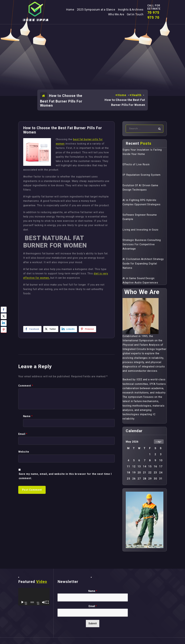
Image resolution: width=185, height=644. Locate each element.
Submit (93, 623)
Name (28, 513)
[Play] (22, 602)
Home (122, 95)
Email (23, 531)
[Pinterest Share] (87, 329)
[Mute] (44, 602)
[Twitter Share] (51, 329)
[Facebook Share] (32, 329)
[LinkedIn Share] (69, 329)
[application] (34, 597)
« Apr (159, 442)
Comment (26, 482)
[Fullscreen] (47, 602)
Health (136, 95)
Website (24, 548)
